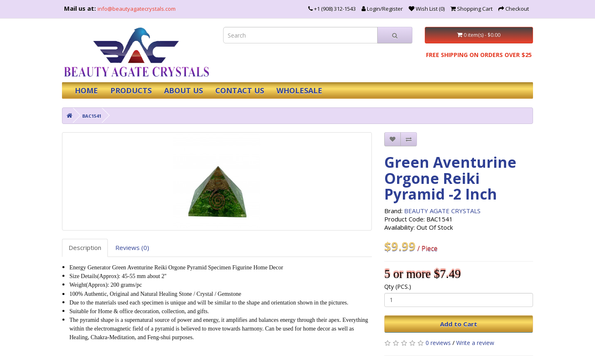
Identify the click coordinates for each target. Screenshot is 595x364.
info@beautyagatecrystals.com (137, 9)
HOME (86, 90)
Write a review (475, 343)
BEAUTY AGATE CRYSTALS (442, 211)
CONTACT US (240, 90)
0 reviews (438, 343)
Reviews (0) (132, 247)
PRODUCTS (131, 90)
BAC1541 (92, 116)
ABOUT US (183, 90)
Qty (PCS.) (398, 287)
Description (85, 247)
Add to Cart (459, 324)
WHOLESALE (299, 90)
